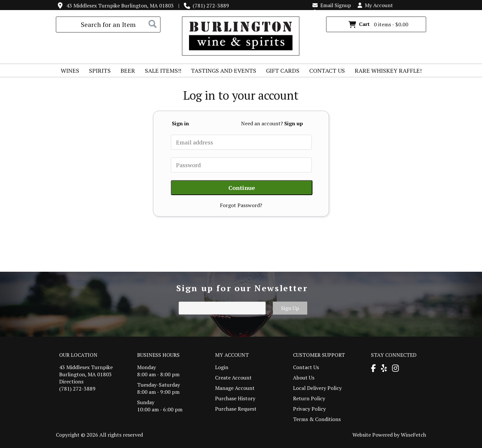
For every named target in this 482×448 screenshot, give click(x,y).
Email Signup (332, 5)
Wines (68, 72)
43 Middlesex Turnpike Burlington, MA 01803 (120, 6)
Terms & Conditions (317, 419)
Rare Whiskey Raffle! (386, 72)
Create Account (233, 378)
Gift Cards (283, 70)
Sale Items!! (163, 70)
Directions (71, 381)
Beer (126, 72)
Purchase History (235, 398)
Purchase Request (236, 409)
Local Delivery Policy (317, 388)
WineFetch (413, 435)
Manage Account (235, 388)
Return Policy (309, 398)
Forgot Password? (241, 205)
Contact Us (327, 70)
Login (323, 12)
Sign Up (290, 308)
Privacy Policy (309, 409)
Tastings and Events (224, 70)
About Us (304, 378)
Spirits (98, 72)
